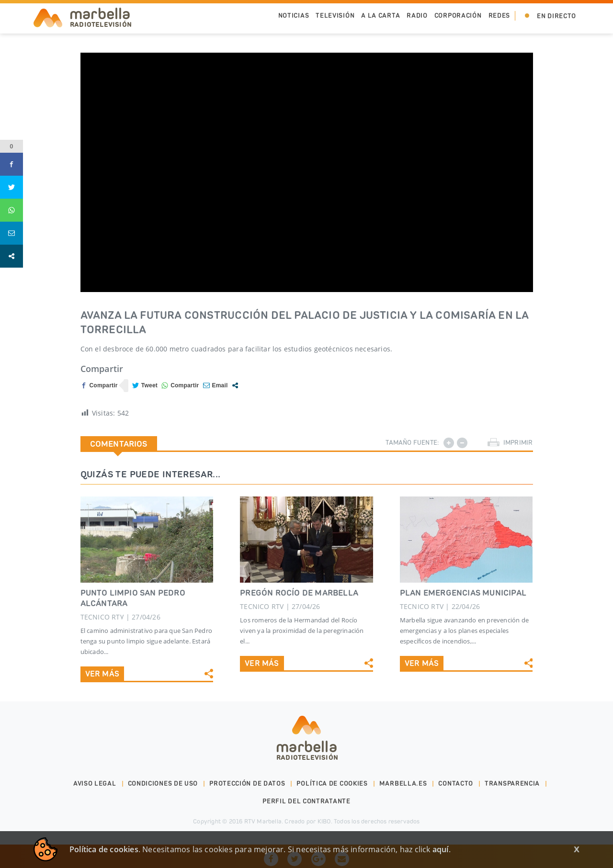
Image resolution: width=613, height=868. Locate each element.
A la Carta (380, 16)
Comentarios (119, 444)
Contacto (456, 783)
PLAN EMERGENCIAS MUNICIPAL (463, 593)
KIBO (324, 821)
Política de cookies (332, 783)
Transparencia (512, 783)
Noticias (294, 16)
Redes (499, 16)
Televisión (335, 16)
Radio (417, 16)
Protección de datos (247, 783)
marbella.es (403, 783)
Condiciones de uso (163, 783)
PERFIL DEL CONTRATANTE (306, 801)
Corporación (458, 16)
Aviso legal (95, 783)
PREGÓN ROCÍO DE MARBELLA (299, 593)
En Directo (556, 16)
